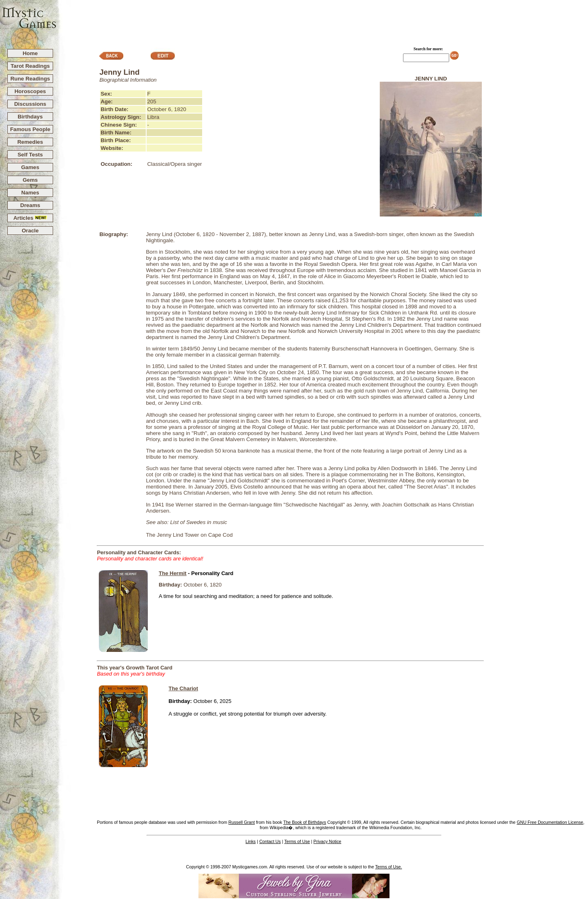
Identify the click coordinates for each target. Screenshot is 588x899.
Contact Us (270, 841)
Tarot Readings (30, 66)
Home (30, 53)
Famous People (30, 129)
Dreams (30, 205)
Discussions (30, 104)
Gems (30, 180)
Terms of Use (297, 841)
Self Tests (30, 155)
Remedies (30, 142)
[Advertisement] (323, 21)
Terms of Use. (389, 867)
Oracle (30, 231)
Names (30, 193)
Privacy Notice (327, 841)
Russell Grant (242, 822)
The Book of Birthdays (305, 822)
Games (30, 167)
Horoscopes (30, 91)
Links (251, 841)
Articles (30, 218)
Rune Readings (30, 79)
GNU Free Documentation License (550, 822)
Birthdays (30, 117)
